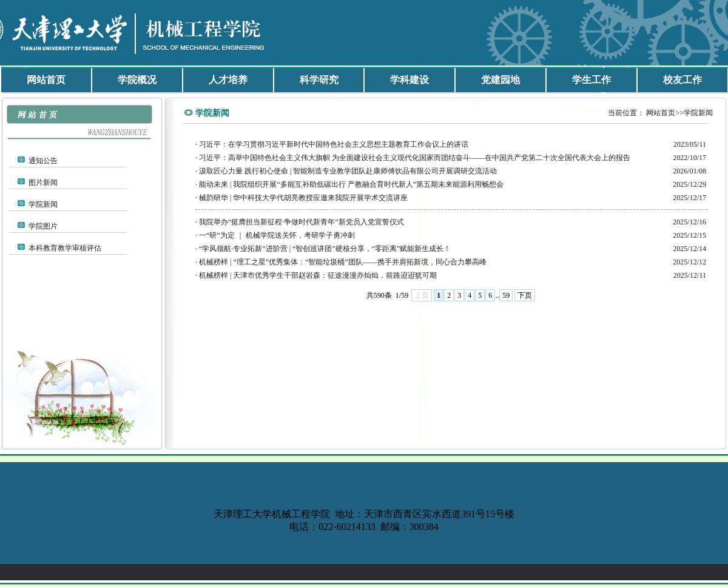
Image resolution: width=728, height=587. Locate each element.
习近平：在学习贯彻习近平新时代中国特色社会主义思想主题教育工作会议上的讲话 (334, 144)
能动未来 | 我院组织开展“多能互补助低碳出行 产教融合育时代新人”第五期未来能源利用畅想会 (351, 184)
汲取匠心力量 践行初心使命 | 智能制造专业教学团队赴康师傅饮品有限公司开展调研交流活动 (348, 171)
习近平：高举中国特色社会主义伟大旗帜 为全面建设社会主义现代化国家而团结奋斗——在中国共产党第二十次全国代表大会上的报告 (415, 158)
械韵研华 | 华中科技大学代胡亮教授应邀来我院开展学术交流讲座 (303, 198)
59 (506, 295)
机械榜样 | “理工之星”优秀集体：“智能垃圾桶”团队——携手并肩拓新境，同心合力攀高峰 (343, 262)
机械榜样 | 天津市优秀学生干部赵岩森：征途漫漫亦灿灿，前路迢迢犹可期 (318, 275)
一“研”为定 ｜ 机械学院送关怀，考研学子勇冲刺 (277, 235)
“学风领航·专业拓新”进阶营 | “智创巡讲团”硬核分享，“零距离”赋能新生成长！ (325, 249)
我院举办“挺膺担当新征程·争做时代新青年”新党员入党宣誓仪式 (302, 222)
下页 (525, 295)
